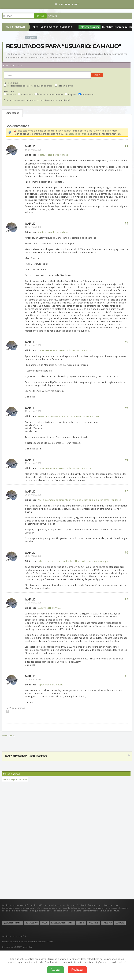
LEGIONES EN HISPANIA (49, 608)
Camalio (30, 146)
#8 (126, 599)
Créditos (81, 923)
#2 (126, 223)
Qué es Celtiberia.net (13, 923)
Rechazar (77, 970)
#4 (126, 408)
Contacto (120, 923)
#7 (126, 553)
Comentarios (12, 113)
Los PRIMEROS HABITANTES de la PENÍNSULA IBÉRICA (64, 350)
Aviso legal (94, 923)
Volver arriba (9, 736)
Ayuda (44, 923)
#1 (126, 146)
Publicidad (107, 923)
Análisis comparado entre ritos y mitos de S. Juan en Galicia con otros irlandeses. (80, 500)
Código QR (31, 38)
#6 (126, 491)
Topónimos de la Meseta (51, 685)
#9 (126, 676)
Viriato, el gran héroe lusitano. (53, 155)
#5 (126, 460)
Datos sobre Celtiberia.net (62, 923)
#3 (126, 342)
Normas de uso (31, 923)
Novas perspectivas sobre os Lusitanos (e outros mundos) (68, 416)
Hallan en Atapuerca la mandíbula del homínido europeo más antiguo (73, 561)
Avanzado (53, 16)
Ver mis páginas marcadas (15, 779)
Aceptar (56, 970)
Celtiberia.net (67, 4)
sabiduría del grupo (77, 134)
